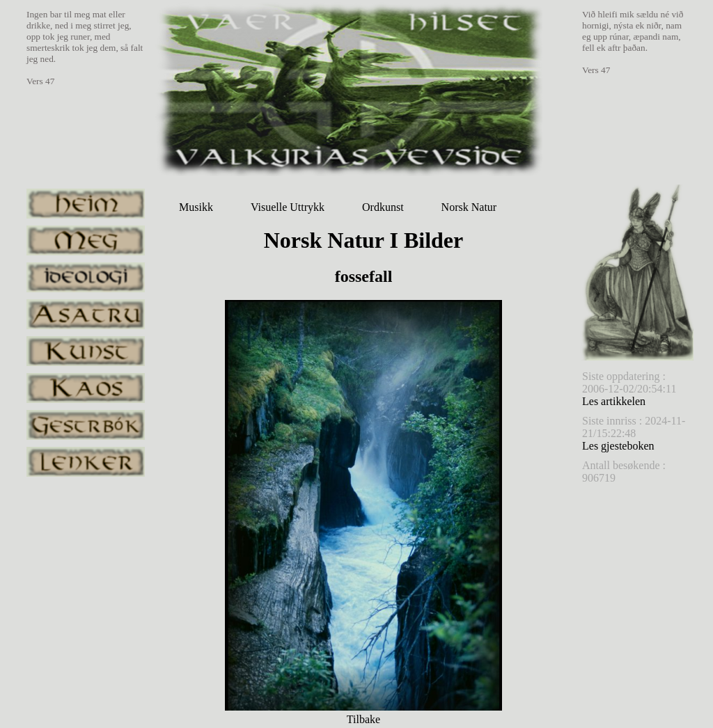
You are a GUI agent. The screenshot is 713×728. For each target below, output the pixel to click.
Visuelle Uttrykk (288, 207)
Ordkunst (383, 207)
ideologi (86, 277)
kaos (86, 388)
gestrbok (86, 425)
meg (86, 240)
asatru (86, 314)
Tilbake (363, 719)
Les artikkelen (614, 401)
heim (86, 204)
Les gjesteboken (618, 446)
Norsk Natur (469, 207)
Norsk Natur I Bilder (364, 240)
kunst (86, 351)
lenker (86, 462)
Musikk (196, 207)
